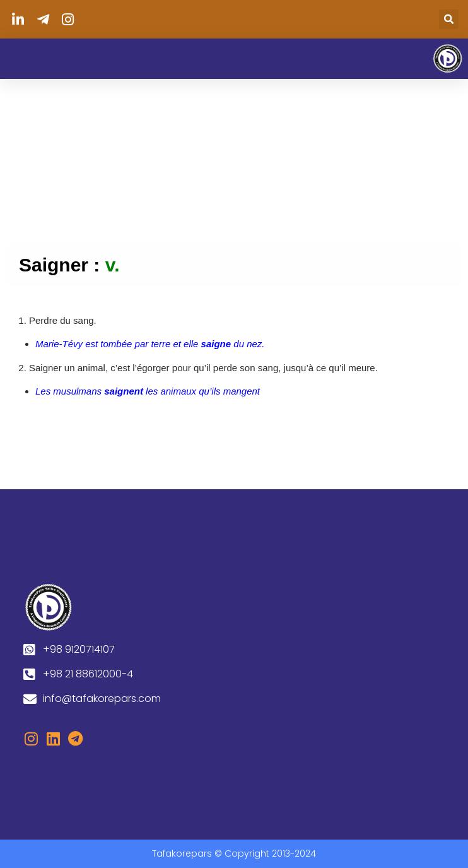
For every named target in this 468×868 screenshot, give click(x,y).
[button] (449, 19)
